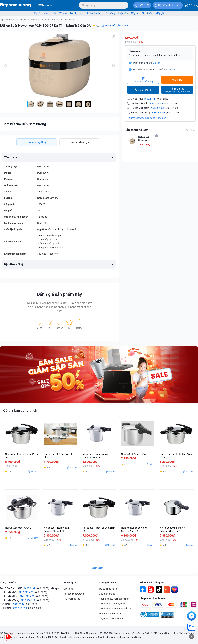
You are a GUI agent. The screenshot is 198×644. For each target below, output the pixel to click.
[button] (113, 37)
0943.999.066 (158, 113)
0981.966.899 (20, 608)
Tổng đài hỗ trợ (9, 583)
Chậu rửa (123, 13)
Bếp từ (37, 13)
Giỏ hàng (191, 5)
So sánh (124, 26)
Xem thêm (98, 568)
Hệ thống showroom (167, 5)
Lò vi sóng (110, 13)
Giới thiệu (68, 589)
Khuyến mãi (135, 51)
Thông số (110, 26)
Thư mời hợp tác (72, 599)
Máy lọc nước (77, 13)
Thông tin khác (108, 583)
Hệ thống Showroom (74, 594)
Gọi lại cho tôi (145, 90)
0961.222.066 (157, 108)
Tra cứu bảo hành (108, 589)
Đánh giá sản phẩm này (59, 294)
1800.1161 (144, 5)
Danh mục (45, 5)
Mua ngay (177, 80)
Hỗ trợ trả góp (177, 90)
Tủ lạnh (63, 13)
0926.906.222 (28, 600)
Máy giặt (160, 13)
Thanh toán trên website (111, 614)
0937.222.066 (156, 103)
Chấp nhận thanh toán (153, 598)
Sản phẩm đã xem (137, 130)
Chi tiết (157, 63)
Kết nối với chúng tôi (152, 583)
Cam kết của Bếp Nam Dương (24, 124)
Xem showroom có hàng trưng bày (146, 118)
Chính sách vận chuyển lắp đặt (115, 604)
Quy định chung (107, 594)
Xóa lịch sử (190, 130)
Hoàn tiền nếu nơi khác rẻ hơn (114, 599)
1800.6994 (19, 604)
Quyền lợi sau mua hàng (111, 619)
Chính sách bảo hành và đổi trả (115, 609)
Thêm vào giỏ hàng (143, 80)
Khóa (150, 13)
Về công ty (70, 583)
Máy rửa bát (50, 13)
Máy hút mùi (137, 13)
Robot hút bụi (94, 13)
